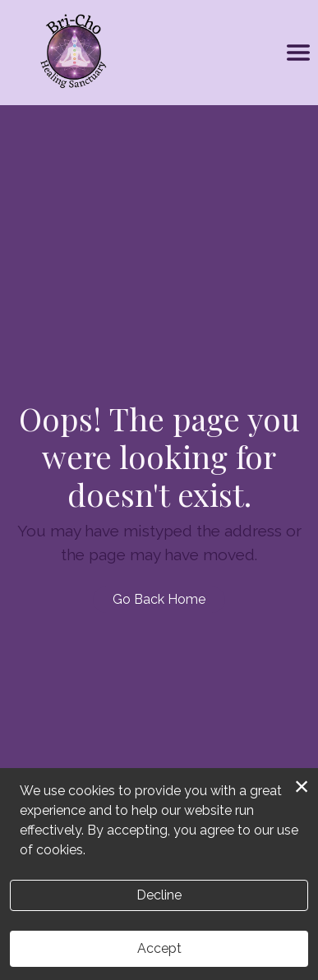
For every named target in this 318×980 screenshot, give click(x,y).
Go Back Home (159, 599)
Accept (159, 948)
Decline (159, 895)
